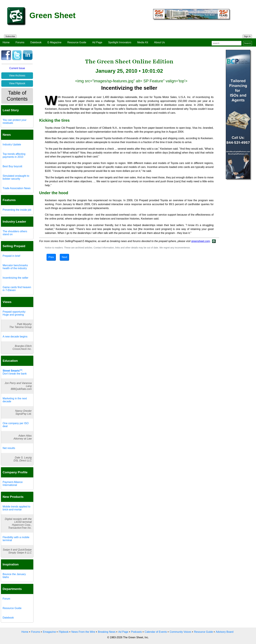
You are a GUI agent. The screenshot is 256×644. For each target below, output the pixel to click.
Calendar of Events (156, 632)
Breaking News (107, 632)
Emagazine (49, 632)
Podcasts (136, 632)
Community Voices (180, 632)
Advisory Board (225, 632)
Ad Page (97, 42)
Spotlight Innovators (120, 42)
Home (6, 42)
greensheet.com (201, 241)
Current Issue (17, 68)
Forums (20, 42)
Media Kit (143, 42)
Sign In (247, 36)
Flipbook (64, 632)
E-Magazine (54, 42)
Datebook (36, 42)
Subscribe (10, 36)
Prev (51, 257)
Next (64, 257)
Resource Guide (77, 42)
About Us (160, 42)
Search (248, 43)
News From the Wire (83, 632)
